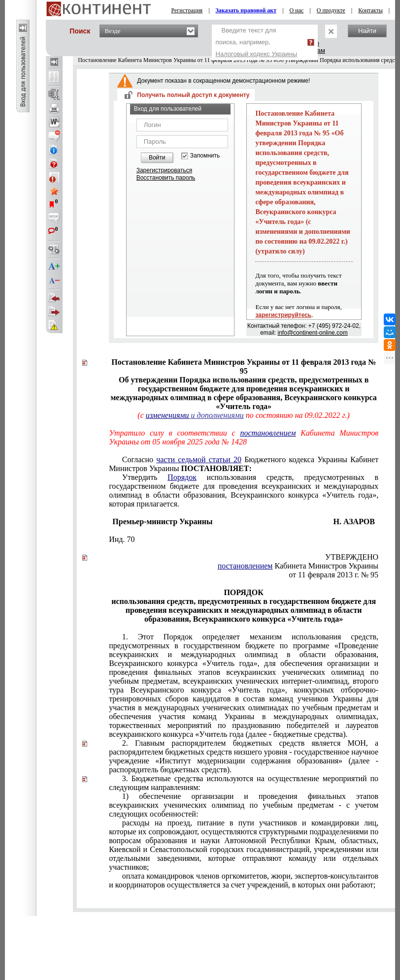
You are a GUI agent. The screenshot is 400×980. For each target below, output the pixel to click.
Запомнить (205, 156)
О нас (297, 10)
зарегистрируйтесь (283, 315)
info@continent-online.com (313, 333)
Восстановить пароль (166, 178)
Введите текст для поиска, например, (257, 42)
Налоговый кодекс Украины (257, 54)
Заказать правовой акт (246, 10)
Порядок (182, 477)
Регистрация (187, 10)
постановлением (268, 433)
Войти (157, 158)
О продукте (331, 10)
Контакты (370, 10)
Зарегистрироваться (164, 170)
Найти (367, 31)
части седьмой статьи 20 (199, 459)
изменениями (167, 415)
